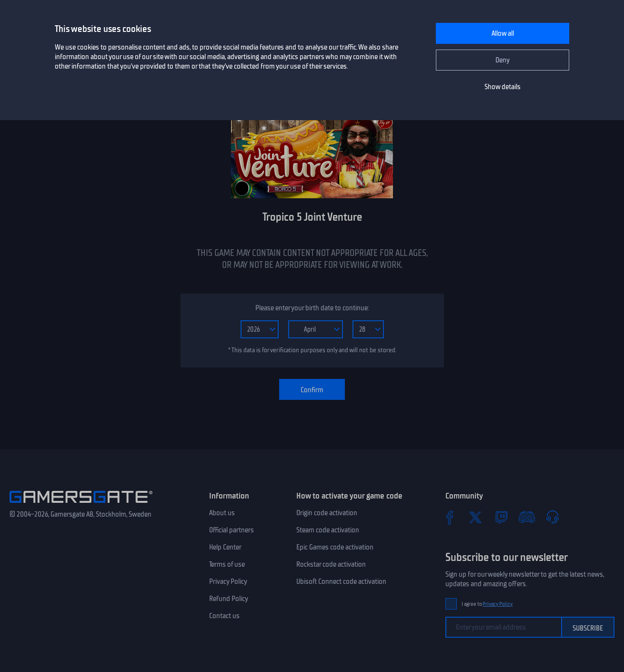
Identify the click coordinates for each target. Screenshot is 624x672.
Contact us (224, 616)
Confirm (312, 390)
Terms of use (227, 564)
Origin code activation (327, 513)
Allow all (503, 33)
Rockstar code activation (331, 564)
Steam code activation (328, 530)
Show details (503, 87)
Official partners (231, 530)
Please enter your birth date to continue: (312, 308)
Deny (503, 60)
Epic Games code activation (335, 547)
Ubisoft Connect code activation (341, 581)
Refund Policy (229, 599)
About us (222, 513)
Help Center (225, 547)
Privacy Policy (228, 581)
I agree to (487, 604)
